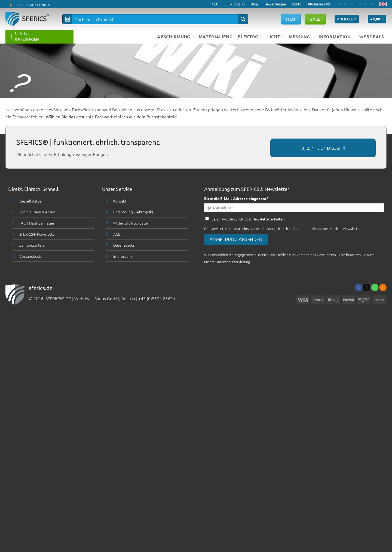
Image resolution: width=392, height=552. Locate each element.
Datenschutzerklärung (233, 262)
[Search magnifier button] (243, 19)
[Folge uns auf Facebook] (336, 4)
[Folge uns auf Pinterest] (362, 4)
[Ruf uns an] (357, 4)
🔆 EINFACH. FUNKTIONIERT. (30, 4)
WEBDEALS (373, 37)
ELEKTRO (250, 37)
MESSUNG (301, 37)
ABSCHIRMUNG (175, 37)
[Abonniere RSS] (367, 4)
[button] (377, 19)
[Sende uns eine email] (351, 4)
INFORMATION (336, 37)
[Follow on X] (346, 4)
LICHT (275, 37)
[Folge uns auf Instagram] (341, 4)
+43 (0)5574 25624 (157, 298)
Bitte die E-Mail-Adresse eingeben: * (236, 198)
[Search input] (155, 19)
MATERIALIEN (215, 37)
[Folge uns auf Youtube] (372, 4)
